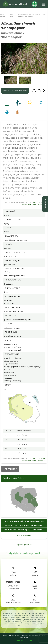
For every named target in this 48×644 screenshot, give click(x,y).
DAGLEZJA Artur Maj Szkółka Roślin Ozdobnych (33, 203)
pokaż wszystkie (24, 535)
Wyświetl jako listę (24, 544)
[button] (10, 81)
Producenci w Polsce (14, 478)
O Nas (30, 641)
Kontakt (20, 641)
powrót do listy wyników (15, 91)
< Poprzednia (10, 469)
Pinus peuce (13, 589)
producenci (45, 204)
